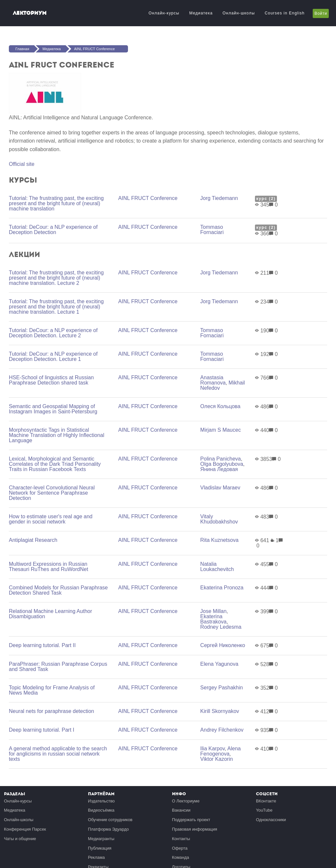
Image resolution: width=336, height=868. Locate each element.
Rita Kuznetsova (219, 540)
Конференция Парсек (25, 829)
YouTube (264, 810)
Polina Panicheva (220, 459)
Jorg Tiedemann (219, 198)
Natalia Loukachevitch (217, 567)
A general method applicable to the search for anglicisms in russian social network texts (58, 754)
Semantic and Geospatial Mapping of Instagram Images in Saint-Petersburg (53, 409)
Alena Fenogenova (220, 751)
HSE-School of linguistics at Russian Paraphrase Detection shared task (51, 380)
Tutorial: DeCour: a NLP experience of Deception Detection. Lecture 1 (53, 356)
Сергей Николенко (222, 645)
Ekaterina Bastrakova (213, 619)
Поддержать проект (191, 820)
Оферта (180, 848)
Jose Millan (213, 611)
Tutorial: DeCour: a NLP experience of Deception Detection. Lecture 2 (53, 333)
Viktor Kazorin (216, 759)
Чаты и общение (20, 839)
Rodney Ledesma (221, 627)
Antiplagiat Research (33, 540)
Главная (22, 49)
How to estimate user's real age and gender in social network (51, 519)
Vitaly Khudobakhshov (219, 519)
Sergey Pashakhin (221, 688)
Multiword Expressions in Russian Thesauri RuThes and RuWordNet (49, 567)
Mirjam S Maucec (220, 430)
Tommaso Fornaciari (212, 230)
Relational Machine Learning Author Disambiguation (51, 614)
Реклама (96, 857)
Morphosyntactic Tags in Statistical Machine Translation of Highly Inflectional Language (57, 435)
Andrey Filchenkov (222, 730)
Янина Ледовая (219, 469)
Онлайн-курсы (164, 13)
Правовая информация (195, 829)
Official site (22, 164)
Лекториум (30, 13)
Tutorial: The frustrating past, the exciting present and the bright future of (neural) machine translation (56, 203)
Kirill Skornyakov (220, 711)
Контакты (181, 839)
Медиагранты (101, 839)
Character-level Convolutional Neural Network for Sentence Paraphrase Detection (52, 493)
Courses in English (285, 13)
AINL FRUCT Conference (94, 49)
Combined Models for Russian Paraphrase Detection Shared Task (58, 590)
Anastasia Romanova (213, 380)
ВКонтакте (266, 801)
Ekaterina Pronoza (222, 588)
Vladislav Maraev (220, 488)
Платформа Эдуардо (108, 829)
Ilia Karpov (212, 749)
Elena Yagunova (219, 664)
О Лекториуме (186, 801)
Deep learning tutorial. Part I (42, 730)
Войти (321, 13)
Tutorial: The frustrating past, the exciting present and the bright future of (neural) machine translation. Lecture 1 (56, 307)
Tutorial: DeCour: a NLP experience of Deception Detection (53, 230)
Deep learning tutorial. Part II (42, 645)
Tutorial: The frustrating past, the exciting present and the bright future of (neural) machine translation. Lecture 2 (56, 278)
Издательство (101, 801)
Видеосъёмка (101, 810)
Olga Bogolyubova (222, 464)
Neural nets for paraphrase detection (52, 711)
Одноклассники (271, 820)
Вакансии (181, 810)
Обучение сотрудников (110, 820)
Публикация (100, 848)
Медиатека (201, 13)
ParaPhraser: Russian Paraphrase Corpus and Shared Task (58, 667)
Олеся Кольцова (220, 406)
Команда (180, 857)
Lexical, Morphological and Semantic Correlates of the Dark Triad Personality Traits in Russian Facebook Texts (55, 464)
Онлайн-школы (239, 13)
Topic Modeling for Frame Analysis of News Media (52, 690)
